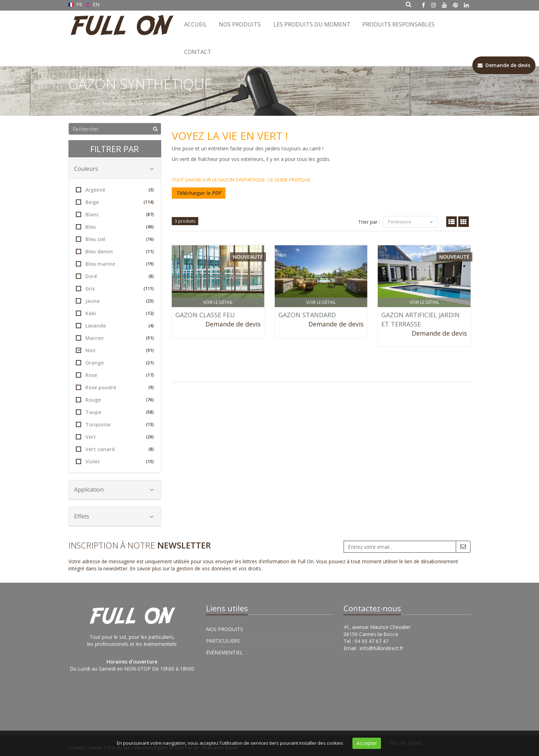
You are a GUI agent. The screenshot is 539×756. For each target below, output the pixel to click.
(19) (150, 264)
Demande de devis (233, 324)
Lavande (115, 326)
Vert (115, 437)
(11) (150, 251)
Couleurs (114, 169)
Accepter (367, 743)
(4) (151, 326)
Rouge (115, 400)
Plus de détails (406, 743)
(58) (150, 412)
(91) (150, 338)
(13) (150, 424)
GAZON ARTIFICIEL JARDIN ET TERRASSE (420, 319)
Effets (114, 516)
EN (93, 4)
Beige (115, 202)
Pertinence (410, 222)
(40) (150, 227)
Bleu (115, 227)
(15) (150, 461)
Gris (115, 289)
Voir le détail (218, 302)
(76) (150, 400)
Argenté (115, 190)
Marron (115, 338)
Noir (115, 350)
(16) (150, 239)
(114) (149, 202)
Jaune (115, 301)
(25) (150, 301)
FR (76, 4)
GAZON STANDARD (307, 315)
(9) (151, 387)
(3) (151, 190)
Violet (115, 461)
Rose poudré (115, 387)
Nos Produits (240, 24)
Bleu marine (115, 264)
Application (114, 490)
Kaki (115, 313)
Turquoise (115, 424)
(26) (150, 437)
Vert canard (115, 449)
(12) (150, 313)
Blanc (115, 214)
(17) (150, 375)
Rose (115, 375)
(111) (149, 289)
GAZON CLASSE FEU (205, 315)
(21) (150, 363)
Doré (115, 276)
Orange (115, 363)
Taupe (115, 412)
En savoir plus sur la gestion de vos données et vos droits (195, 568)
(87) (150, 214)
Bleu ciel (115, 239)
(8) (151, 276)
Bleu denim (115, 251)
